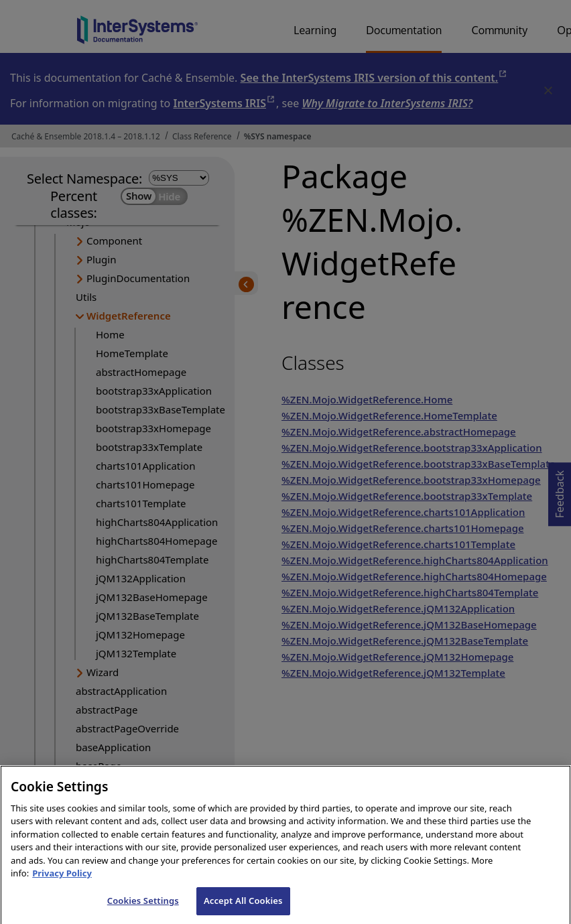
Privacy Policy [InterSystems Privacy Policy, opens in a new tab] (62, 888)
